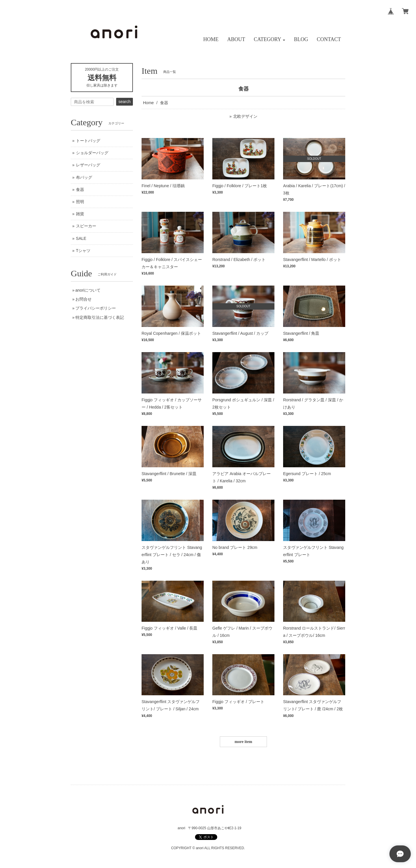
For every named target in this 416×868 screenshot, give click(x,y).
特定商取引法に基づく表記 (100, 317)
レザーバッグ (88, 165)
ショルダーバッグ (92, 153)
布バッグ (84, 177)
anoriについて (88, 290)
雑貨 (80, 214)
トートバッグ (88, 141)
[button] (270, 39)
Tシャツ (83, 251)
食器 (80, 190)
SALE (81, 238)
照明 (80, 202)
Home (148, 103)
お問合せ (83, 299)
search (125, 102)
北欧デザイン (245, 116)
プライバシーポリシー (96, 308)
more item (243, 742)
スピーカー (86, 226)
